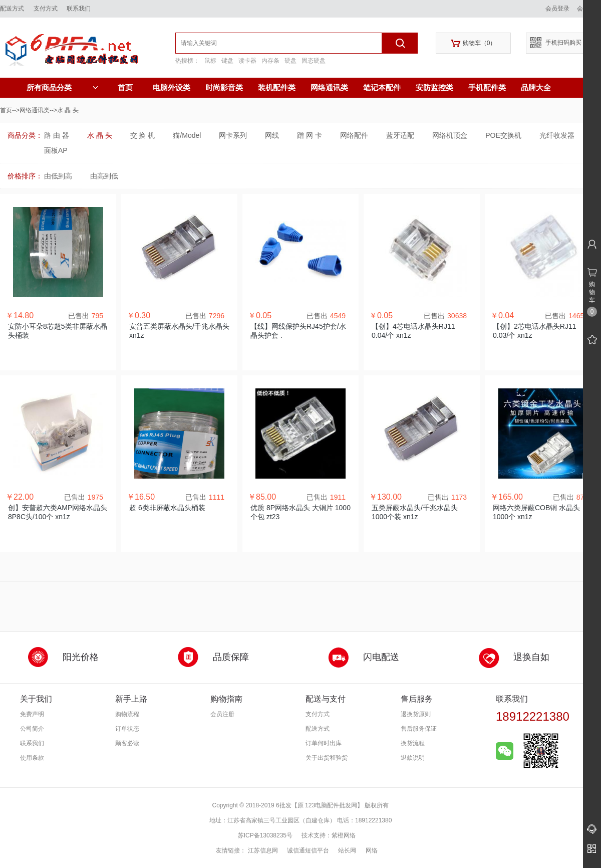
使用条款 (32, 758)
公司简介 (32, 729)
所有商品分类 (62, 88)
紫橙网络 (344, 835)
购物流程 (127, 714)
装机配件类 (277, 87)
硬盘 (290, 61)
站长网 (347, 850)
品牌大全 (536, 87)
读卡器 (247, 61)
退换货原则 (416, 714)
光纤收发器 (557, 135)
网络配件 (354, 135)
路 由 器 (57, 135)
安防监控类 (434, 87)
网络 (372, 850)
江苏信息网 (263, 850)
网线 (272, 135)
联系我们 (79, 9)
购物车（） (474, 43)
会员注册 (222, 714)
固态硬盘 (314, 61)
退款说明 (413, 758)
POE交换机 (503, 135)
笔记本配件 (382, 87)
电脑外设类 (172, 87)
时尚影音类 (224, 87)
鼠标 (210, 61)
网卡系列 (233, 135)
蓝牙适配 (400, 135)
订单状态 (127, 729)
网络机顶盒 (450, 135)
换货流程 (413, 743)
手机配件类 (487, 87)
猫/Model (187, 135)
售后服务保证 (419, 729)
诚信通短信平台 (308, 850)
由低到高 (58, 176)
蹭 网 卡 (310, 135)
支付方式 (46, 9)
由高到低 (104, 176)
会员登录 (557, 9)
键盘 (227, 61)
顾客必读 (127, 743)
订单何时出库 (324, 743)
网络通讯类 (329, 87)
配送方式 (12, 9)
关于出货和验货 (327, 758)
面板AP (56, 150)
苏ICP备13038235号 (265, 835)
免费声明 (32, 714)
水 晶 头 (100, 135)
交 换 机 (143, 135)
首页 (125, 87)
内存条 (270, 61)
